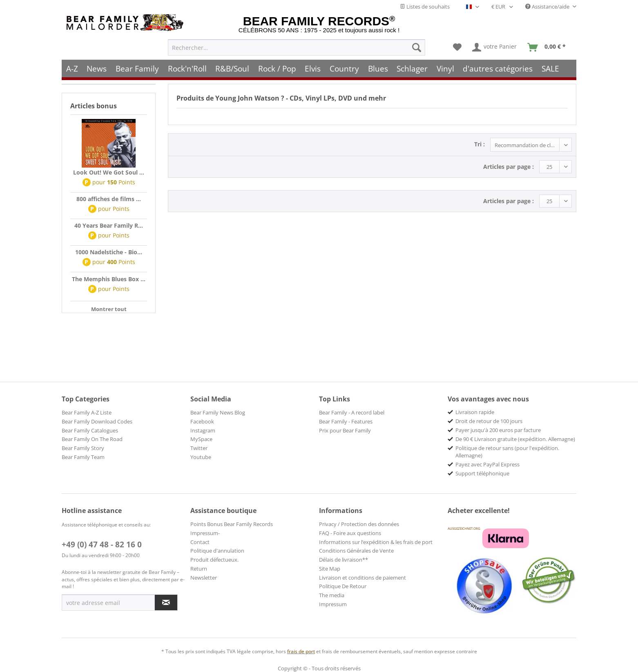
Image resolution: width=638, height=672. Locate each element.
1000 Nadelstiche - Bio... (109, 252)
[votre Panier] (495, 47)
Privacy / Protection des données (359, 524)
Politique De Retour (343, 586)
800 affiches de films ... (109, 199)
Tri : (480, 144)
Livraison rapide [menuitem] (475, 412)
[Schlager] (412, 68)
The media (332, 595)
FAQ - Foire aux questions (350, 533)
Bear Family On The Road (92, 439)
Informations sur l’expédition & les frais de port (376, 542)
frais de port (301, 651)
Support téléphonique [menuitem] (482, 473)
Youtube (201, 457)
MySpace (201, 439)
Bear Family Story (83, 448)
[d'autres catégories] (498, 68)
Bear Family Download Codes (97, 421)
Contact (200, 542)
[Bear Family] (137, 68)
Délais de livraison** (344, 560)
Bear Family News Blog (218, 412)
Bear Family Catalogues (90, 430)
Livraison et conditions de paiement (362, 578)
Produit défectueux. (214, 560)
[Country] (344, 68)
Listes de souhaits (425, 7)
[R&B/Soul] (232, 68)
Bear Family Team (83, 457)
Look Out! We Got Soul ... (109, 172)
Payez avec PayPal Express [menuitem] (487, 464)
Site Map (330, 569)
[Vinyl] (445, 68)
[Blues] (378, 68)
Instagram (203, 430)
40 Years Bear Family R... (109, 225)
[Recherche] (417, 47)
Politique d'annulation (217, 551)
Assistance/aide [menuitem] (548, 7)
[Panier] (548, 47)
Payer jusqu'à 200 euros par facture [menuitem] (498, 430)
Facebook (202, 421)
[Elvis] (313, 68)
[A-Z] (72, 68)
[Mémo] (457, 47)
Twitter (199, 448)
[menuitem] (297, 47)
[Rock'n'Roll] (187, 68)
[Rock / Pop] (277, 68)
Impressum (333, 604)
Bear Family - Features (346, 421)
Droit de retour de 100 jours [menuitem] (489, 421)
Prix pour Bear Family (345, 430)
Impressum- (205, 533)
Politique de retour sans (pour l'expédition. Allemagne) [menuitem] (507, 452)
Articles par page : (509, 167)
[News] (97, 68)
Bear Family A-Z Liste (87, 412)
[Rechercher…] (297, 47)
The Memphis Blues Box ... (109, 279)
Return (199, 569)
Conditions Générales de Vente (356, 551)
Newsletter (204, 578)
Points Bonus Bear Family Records (232, 524)
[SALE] (550, 68)
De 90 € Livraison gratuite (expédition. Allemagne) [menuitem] (515, 439)
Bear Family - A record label (352, 412)
